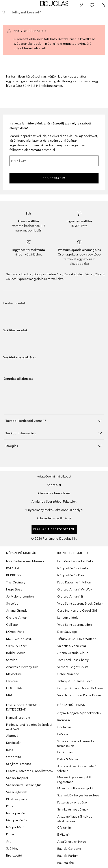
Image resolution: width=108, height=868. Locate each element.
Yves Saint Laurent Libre (75, 625)
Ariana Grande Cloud (73, 653)
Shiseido (12, 604)
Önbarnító (14, 757)
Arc (9, 841)
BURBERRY (14, 575)
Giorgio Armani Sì (70, 597)
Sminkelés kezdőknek (73, 810)
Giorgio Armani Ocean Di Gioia (80, 688)
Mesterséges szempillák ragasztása (75, 780)
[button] (54, 421)
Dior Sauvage (67, 632)
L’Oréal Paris (15, 632)
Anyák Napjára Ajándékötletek (79, 713)
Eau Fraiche (66, 863)
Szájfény (12, 849)
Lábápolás (65, 752)
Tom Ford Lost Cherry (73, 660)
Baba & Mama (68, 759)
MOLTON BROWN (19, 639)
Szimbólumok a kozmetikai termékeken (76, 744)
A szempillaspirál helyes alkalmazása (75, 819)
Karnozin (64, 720)
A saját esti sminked (72, 842)
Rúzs (10, 750)
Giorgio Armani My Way (75, 589)
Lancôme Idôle (68, 618)
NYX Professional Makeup (25, 561)
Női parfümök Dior (71, 575)
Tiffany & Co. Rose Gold (75, 681)
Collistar (12, 625)
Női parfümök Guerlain (74, 568)
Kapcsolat (54, 485)
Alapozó (12, 736)
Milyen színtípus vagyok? (75, 788)
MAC (10, 695)
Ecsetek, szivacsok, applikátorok (30, 771)
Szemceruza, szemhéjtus (24, 785)
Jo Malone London (20, 597)
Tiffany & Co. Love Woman (77, 639)
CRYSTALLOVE (17, 646)
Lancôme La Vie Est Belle (75, 561)
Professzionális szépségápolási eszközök (29, 727)
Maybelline (14, 674)
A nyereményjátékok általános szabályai (54, 510)
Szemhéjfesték (17, 792)
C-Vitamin (64, 727)
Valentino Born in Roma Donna (80, 695)
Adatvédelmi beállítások (54, 518)
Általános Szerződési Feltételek (54, 502)
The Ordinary (16, 582)
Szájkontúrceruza (19, 764)
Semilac (12, 660)
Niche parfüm (16, 813)
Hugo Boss (14, 589)
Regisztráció (54, 178)
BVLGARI (13, 568)
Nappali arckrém (18, 718)
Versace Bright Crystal (73, 667)
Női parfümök (16, 827)
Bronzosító (14, 856)
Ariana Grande (17, 611)
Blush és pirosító (18, 799)
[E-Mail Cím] (54, 161)
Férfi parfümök (17, 820)
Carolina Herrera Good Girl (77, 611)
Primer (11, 834)
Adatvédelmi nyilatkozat (54, 477)
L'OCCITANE (15, 688)
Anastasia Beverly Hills (22, 667)
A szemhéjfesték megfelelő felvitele (77, 769)
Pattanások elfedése (72, 802)
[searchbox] (54, 12)
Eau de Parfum (68, 856)
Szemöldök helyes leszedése (78, 795)
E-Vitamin (64, 734)
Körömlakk (14, 743)
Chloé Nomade (68, 674)
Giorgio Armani (17, 618)
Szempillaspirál (17, 778)
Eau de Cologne (69, 849)
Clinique (12, 681)
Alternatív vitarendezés (54, 493)
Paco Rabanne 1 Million (74, 582)
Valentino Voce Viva (72, 646)
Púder (10, 806)
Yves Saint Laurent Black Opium (80, 604)
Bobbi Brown (16, 653)
